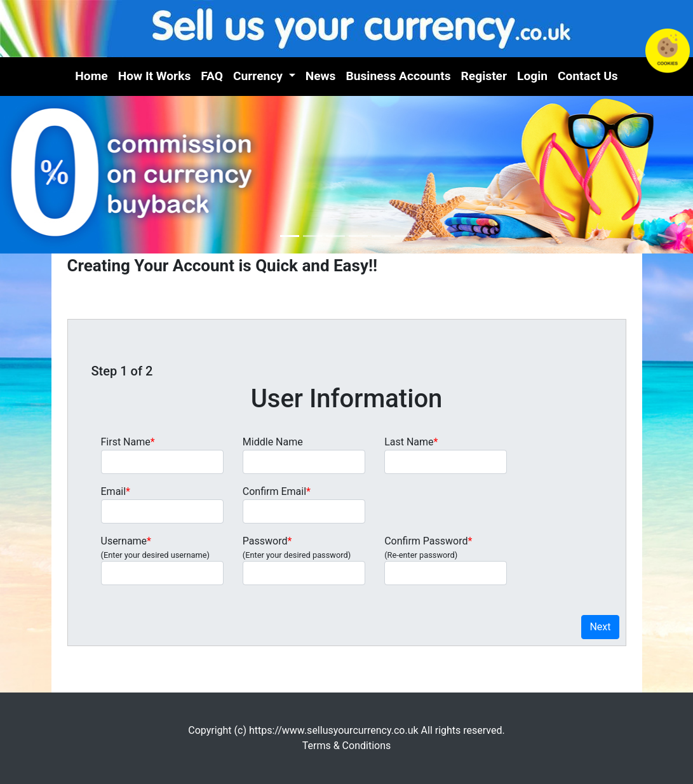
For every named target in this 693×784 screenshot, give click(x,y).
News (321, 76)
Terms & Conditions (347, 746)
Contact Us (588, 76)
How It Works (155, 76)
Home (91, 76)
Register (484, 76)
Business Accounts (398, 76)
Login (532, 76)
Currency (259, 76)
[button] (52, 175)
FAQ (212, 76)
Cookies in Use (668, 51)
